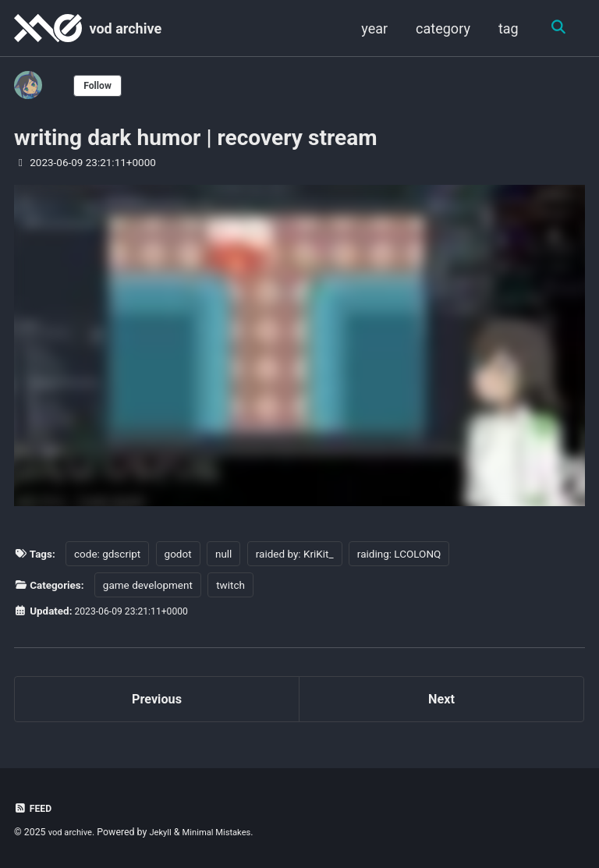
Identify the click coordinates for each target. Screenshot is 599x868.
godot (178, 553)
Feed (34, 809)
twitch (231, 584)
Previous (157, 701)
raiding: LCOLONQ (399, 553)
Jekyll (167, 833)
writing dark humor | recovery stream (196, 138)
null (223, 553)
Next (441, 701)
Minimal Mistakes (227, 833)
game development (148, 584)
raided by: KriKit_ (295, 553)
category (441, 28)
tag (506, 28)
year (372, 28)
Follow (101, 85)
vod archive (125, 28)
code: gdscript (107, 553)
